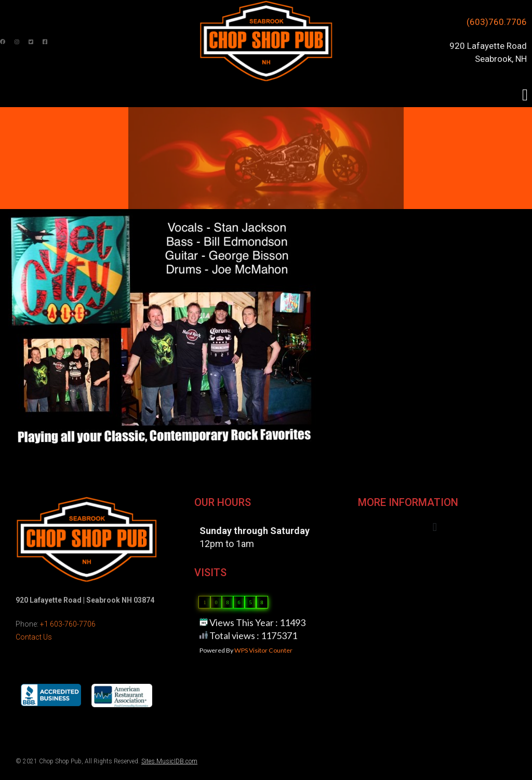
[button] (525, 95)
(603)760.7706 (497, 22)
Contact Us (34, 637)
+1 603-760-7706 (68, 624)
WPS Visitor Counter (263, 650)
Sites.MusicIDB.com (169, 761)
